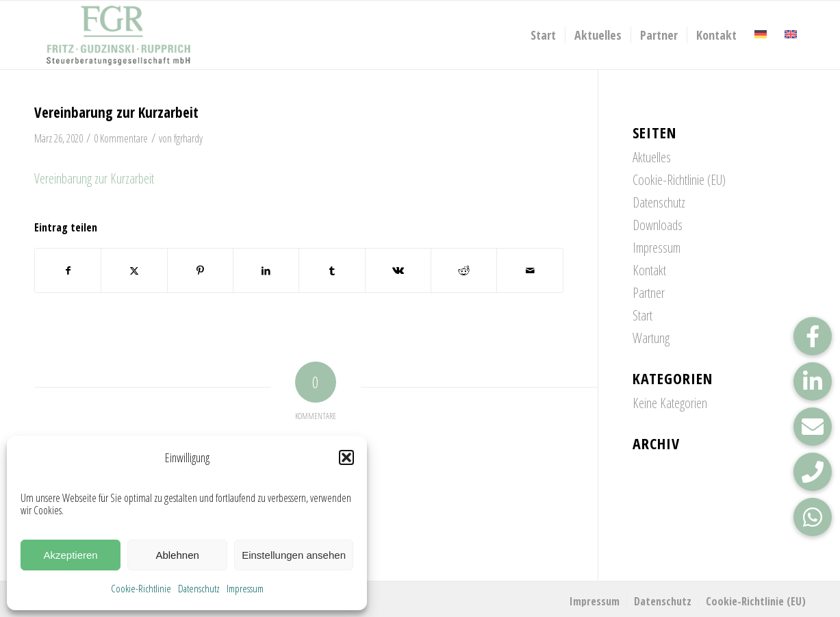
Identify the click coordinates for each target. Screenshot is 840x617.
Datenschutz (199, 588)
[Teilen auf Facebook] (68, 270)
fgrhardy (188, 138)
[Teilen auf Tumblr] (332, 270)
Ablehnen (177, 555)
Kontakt (649, 270)
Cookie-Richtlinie (141, 588)
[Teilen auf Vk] (398, 270)
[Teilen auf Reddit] (464, 270)
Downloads (658, 225)
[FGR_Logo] (118, 35)
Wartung (651, 338)
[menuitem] (543, 35)
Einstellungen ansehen (294, 555)
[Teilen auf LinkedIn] (266, 270)
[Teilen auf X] (134, 270)
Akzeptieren (70, 555)
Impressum (245, 588)
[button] (346, 457)
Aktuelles (652, 157)
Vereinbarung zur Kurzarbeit (94, 178)
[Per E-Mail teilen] (530, 270)
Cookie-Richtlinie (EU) (679, 180)
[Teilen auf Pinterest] (200, 270)
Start (642, 315)
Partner (649, 293)
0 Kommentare (121, 138)
